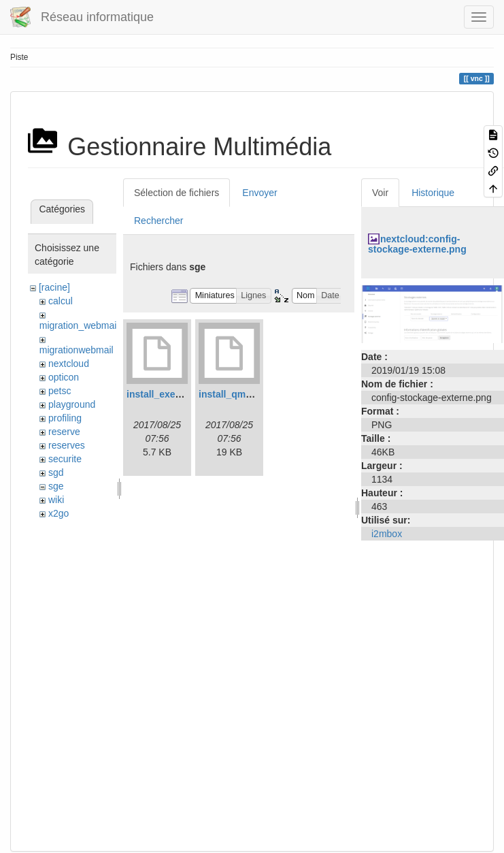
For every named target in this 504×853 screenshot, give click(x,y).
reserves (67, 445)
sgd (56, 472)
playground (72, 404)
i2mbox (387, 534)
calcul (61, 301)
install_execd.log (165, 394)
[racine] (54, 287)
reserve (64, 432)
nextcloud (69, 364)
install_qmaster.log (242, 394)
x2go (58, 513)
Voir (380, 193)
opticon (64, 377)
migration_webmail (79, 325)
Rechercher (158, 221)
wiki (56, 500)
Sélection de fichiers (177, 193)
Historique (433, 193)
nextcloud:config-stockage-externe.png (417, 244)
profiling (65, 418)
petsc (60, 391)
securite (65, 459)
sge (56, 486)
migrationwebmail (77, 350)
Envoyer (259, 193)
